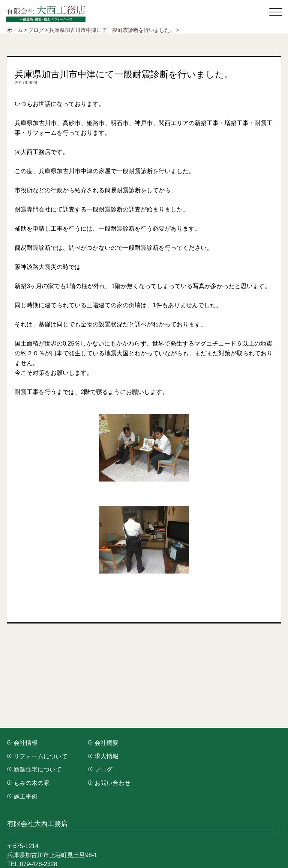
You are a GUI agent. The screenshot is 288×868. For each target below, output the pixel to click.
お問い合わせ (109, 783)
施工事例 (22, 796)
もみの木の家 (28, 783)
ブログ (100, 769)
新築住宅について (34, 769)
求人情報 (103, 756)
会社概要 (103, 743)
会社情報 (22, 743)
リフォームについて (37, 756)
